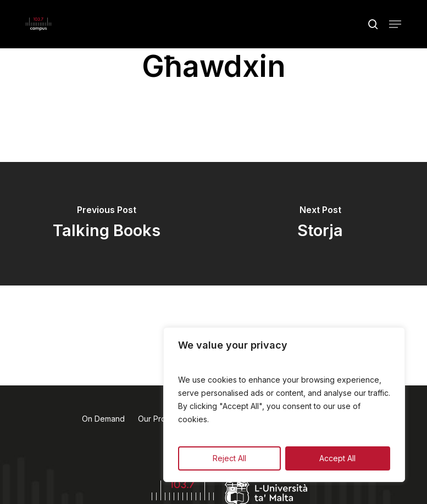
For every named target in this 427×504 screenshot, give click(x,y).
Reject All (229, 458)
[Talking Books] (107, 224)
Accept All (337, 458)
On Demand (103, 419)
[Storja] (321, 224)
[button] (395, 24)
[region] (284, 405)
